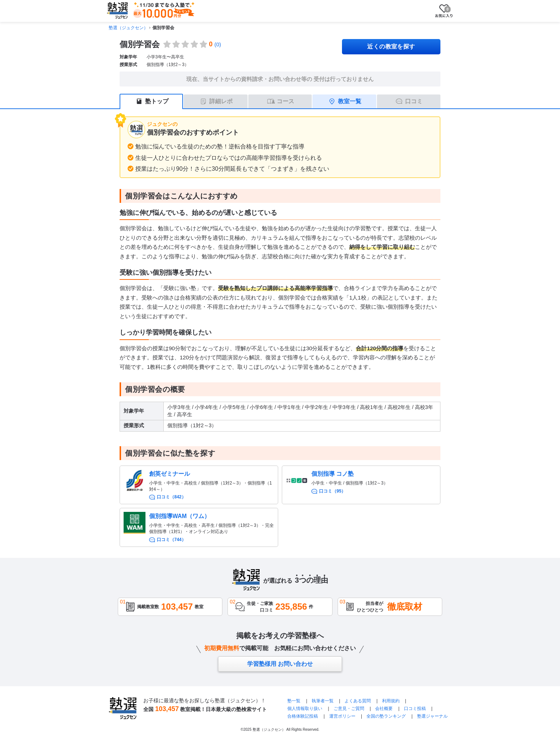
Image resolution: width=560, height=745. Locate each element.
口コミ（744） (171, 540)
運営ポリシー (342, 716)
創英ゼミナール (170, 474)
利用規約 (391, 701)
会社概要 (384, 709)
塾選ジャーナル (432, 716)
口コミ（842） (171, 497)
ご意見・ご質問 (349, 709)
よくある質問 (358, 701)
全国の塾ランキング (386, 716)
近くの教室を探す (391, 47)
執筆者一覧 (323, 701)
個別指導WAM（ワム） (180, 516)
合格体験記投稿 (303, 716)
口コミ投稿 (415, 709)
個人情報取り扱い (305, 709)
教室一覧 (350, 101)
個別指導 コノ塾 (332, 474)
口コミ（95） (332, 491)
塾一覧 (294, 701)
